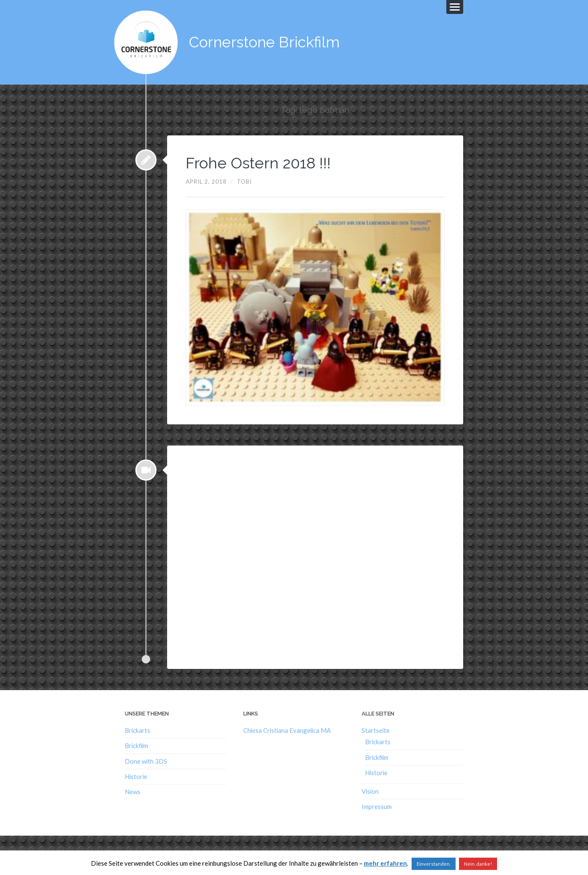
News (133, 792)
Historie (136, 776)
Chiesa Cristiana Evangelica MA (287, 730)
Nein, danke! (478, 864)
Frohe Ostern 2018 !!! (258, 163)
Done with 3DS (146, 761)
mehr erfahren (385, 863)
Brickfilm (136, 746)
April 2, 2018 (206, 182)
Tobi (244, 182)
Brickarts (137, 730)
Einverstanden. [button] (434, 864)
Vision (370, 791)
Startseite (376, 730)
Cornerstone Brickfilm (264, 42)
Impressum (377, 806)
